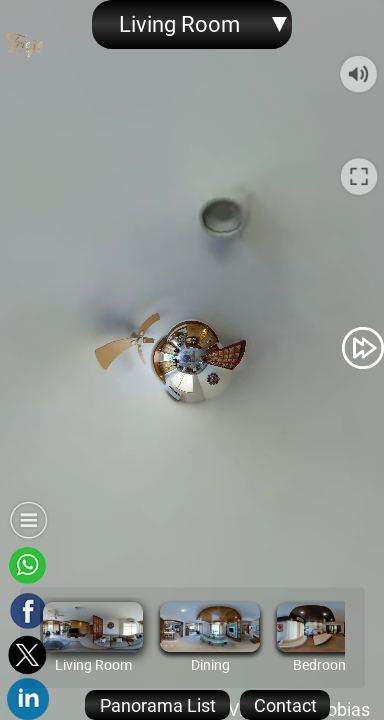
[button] (21, 348)
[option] (93, 637)
